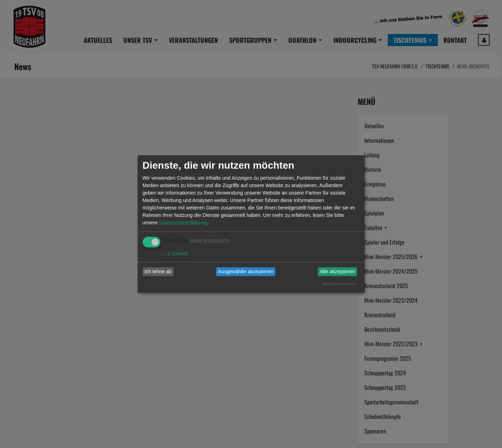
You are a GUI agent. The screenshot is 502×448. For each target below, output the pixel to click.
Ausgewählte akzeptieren (246, 271)
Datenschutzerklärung (183, 223)
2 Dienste (176, 253)
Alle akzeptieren (337, 271)
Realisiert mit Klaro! (340, 284)
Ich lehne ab (158, 271)
